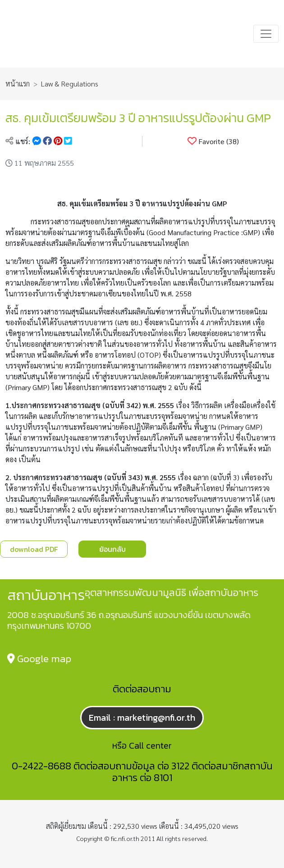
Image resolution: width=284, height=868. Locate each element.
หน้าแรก (18, 84)
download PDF (34, 549)
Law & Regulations (70, 84)
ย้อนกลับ (112, 549)
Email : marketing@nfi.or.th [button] (142, 718)
